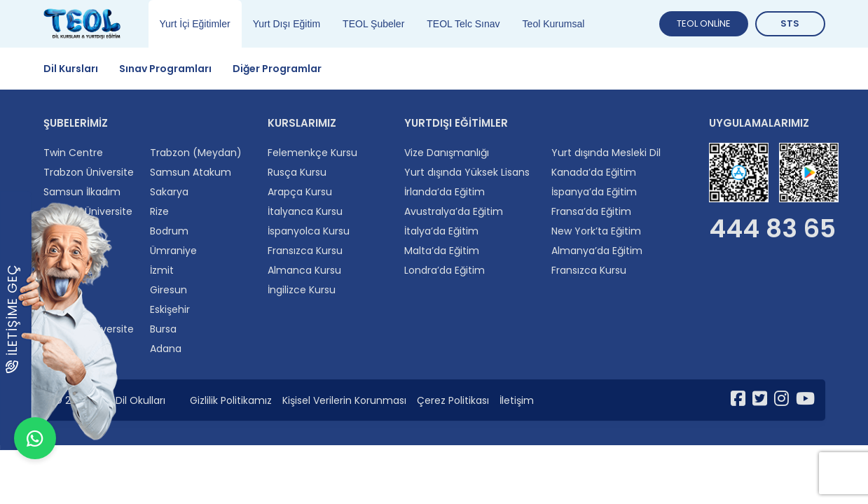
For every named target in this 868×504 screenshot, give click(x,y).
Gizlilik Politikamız (231, 400)
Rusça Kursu (297, 172)
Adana (166, 349)
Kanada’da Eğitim (594, 172)
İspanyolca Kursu (309, 231)
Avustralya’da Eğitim (454, 211)
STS (790, 23)
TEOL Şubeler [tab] (373, 24)
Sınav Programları (165, 69)
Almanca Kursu (304, 270)
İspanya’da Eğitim (594, 192)
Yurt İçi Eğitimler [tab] (195, 24)
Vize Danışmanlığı (447, 153)
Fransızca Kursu (305, 251)
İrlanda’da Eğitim (445, 192)
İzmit (162, 270)
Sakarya (169, 192)
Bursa (163, 329)
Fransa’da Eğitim (591, 211)
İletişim (517, 400)
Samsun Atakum (191, 172)
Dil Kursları (71, 69)
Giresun (168, 290)
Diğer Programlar (277, 69)
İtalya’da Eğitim (441, 231)
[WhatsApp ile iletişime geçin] (35, 469)
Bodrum (169, 231)
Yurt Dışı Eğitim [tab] (287, 24)
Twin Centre (73, 153)
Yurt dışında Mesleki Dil (606, 153)
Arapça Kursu (300, 192)
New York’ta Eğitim (596, 231)
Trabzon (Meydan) (196, 153)
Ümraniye (173, 251)
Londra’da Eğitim (445, 270)
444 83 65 (772, 229)
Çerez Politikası (453, 400)
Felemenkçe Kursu (312, 153)
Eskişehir (170, 309)
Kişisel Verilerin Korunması (344, 400)
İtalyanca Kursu (305, 211)
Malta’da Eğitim (442, 251)
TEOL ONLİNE (704, 23)
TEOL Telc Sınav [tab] (463, 24)
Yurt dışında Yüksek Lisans (467, 172)
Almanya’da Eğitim (597, 251)
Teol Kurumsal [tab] (554, 24)
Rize (159, 211)
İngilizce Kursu (302, 290)
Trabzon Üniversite (89, 172)
